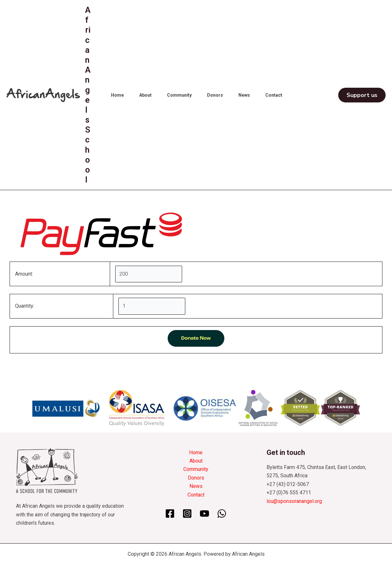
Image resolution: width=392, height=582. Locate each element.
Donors (215, 95)
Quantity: (25, 306)
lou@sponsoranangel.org (294, 501)
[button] (362, 95)
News (244, 95)
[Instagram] (187, 513)
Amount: (24, 274)
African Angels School (88, 95)
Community (179, 95)
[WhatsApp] (222, 513)
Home (117, 95)
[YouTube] (204, 513)
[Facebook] (170, 513)
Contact (274, 95)
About (145, 95)
